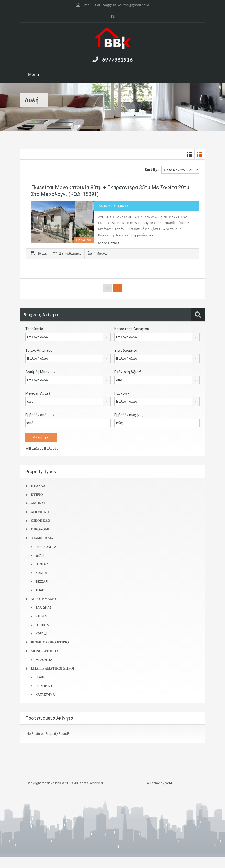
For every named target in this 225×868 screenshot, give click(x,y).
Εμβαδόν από (40, 415)
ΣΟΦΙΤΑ (41, 573)
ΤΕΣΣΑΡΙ (42, 581)
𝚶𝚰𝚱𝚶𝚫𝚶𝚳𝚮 (41, 529)
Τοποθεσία (34, 329)
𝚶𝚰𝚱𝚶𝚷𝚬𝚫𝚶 (41, 521)
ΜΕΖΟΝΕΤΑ (44, 660)
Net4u (169, 783)
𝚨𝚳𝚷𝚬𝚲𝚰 (38, 503)
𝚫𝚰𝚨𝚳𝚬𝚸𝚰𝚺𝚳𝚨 (42, 538)
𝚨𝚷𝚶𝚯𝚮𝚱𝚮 (40, 512)
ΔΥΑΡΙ (40, 555)
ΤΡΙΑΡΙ (40, 590)
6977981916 (117, 59)
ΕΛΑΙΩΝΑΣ (44, 608)
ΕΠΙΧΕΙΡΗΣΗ (44, 686)
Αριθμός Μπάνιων (40, 372)
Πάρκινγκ (122, 393)
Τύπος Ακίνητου (39, 350)
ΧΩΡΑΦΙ (41, 634)
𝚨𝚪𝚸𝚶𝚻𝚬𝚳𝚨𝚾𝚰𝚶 (43, 599)
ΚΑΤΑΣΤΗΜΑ (45, 694)
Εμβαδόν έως (129, 415)
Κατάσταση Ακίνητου (132, 329)
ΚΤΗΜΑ (41, 616)
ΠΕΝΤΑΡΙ (42, 564)
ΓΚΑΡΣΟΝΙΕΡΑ (46, 547)
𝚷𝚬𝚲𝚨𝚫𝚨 (38, 486)
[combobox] (68, 337)
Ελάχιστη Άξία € (128, 372)
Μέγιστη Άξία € (38, 393)
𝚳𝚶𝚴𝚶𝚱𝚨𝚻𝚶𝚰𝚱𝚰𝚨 (45, 651)
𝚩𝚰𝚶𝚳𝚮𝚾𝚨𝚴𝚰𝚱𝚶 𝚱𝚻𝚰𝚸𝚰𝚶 (50, 642)
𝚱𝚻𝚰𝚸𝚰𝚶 (37, 494)
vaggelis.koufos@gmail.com (126, 5)
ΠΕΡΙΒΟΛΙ (43, 625)
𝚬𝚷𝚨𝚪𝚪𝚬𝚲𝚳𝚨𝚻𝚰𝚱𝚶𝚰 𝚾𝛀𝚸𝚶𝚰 (53, 668)
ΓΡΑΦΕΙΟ (42, 677)
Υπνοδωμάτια (126, 350)
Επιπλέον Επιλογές (42, 448)
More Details (110, 243)
